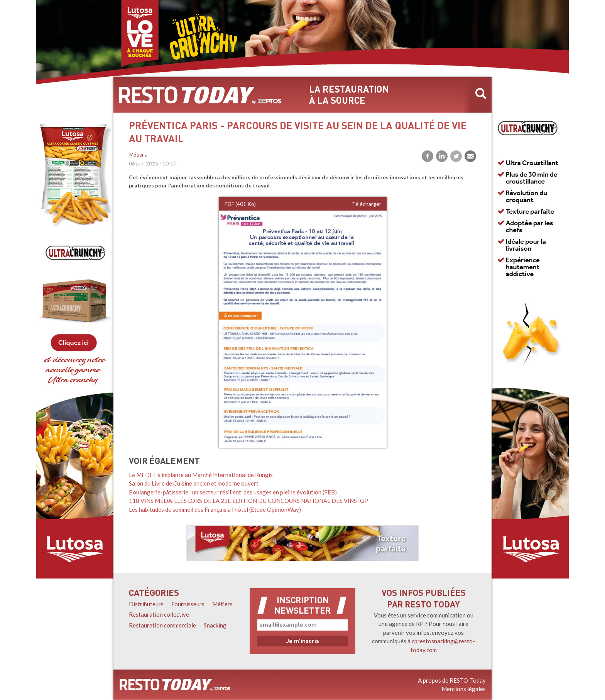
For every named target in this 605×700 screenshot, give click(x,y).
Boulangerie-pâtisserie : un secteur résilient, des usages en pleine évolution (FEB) (233, 492)
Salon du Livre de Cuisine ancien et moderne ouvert (194, 483)
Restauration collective (159, 614)
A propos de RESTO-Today (452, 680)
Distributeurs (146, 604)
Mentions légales (464, 689)
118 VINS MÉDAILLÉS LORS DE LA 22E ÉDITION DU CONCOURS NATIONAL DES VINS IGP (248, 501)
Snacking (215, 625)
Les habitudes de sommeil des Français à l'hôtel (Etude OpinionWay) (215, 509)
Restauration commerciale (162, 625)
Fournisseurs (188, 604)
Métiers (138, 155)
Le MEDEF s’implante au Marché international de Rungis (201, 475)
